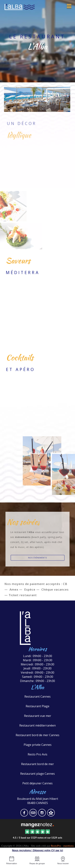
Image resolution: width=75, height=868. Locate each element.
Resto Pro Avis (37, 754)
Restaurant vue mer (38, 716)
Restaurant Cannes (37, 697)
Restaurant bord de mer (37, 764)
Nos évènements (38, 558)
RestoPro (56, 846)
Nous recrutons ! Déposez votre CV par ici (37, 850)
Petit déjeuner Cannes (37, 783)
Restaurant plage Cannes (37, 774)
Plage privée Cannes (38, 745)
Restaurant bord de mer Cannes (37, 735)
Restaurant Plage (37, 706)
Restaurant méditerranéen (37, 725)
